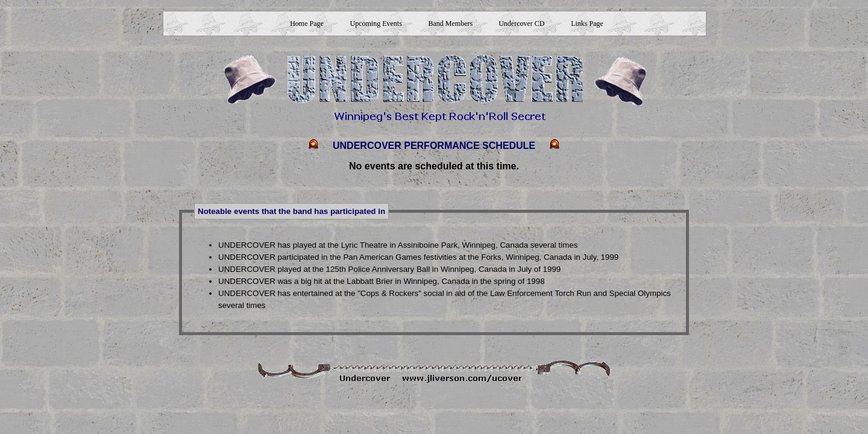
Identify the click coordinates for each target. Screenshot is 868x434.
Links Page (587, 24)
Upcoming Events (376, 24)
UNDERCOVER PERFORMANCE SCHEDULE (434, 146)
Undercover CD (521, 24)
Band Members (451, 24)
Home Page (307, 24)
